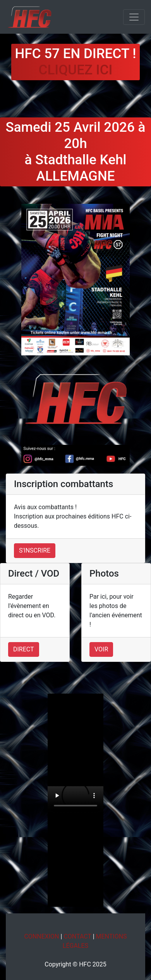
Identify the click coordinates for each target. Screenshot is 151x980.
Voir (101, 649)
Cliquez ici (76, 70)
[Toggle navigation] (134, 17)
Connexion (41, 936)
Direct (24, 649)
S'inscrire (35, 550)
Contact (77, 936)
